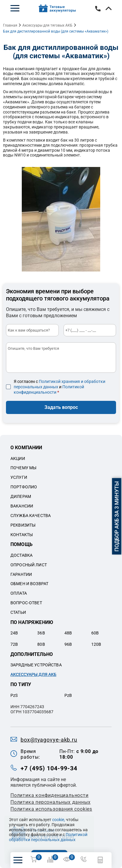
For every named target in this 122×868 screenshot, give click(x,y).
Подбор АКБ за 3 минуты (117, 516)
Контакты (22, 535)
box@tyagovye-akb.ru (49, 740)
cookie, (59, 820)
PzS (14, 695)
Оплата (19, 593)
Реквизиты (23, 525)
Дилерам (21, 496)
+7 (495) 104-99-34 (98, 9)
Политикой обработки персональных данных (48, 837)
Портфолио (24, 487)
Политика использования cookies (51, 809)
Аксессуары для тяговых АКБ (47, 25)
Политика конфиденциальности (50, 795)
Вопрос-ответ (26, 603)
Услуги (19, 477)
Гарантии (21, 574)
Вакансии (22, 506)
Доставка (21, 555)
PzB (68, 695)
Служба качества (31, 516)
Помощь (21, 544)
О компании (26, 448)
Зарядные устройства (36, 665)
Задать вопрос (61, 407)
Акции (18, 458)
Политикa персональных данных (50, 802)
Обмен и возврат (29, 584)
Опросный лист (29, 565)
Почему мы (23, 468)
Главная (10, 25)
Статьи (18, 612)
